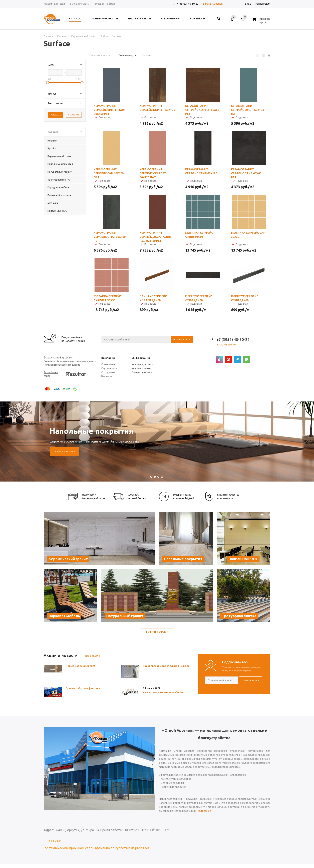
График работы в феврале (83, 688)
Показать (55, 115)
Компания (108, 358)
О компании (108, 364)
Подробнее (204, 811)
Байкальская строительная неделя (166, 666)
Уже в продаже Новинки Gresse (163, 692)
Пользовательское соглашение (62, 365)
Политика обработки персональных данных (70, 361)
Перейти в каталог (64, 452)
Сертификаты (109, 368)
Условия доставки (142, 364)
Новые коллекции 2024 (80, 666)
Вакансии (107, 376)
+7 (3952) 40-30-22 (188, 4)
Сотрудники (108, 372)
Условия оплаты (141, 368)
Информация (141, 358)
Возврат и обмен (142, 372)
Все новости (93, 656)
